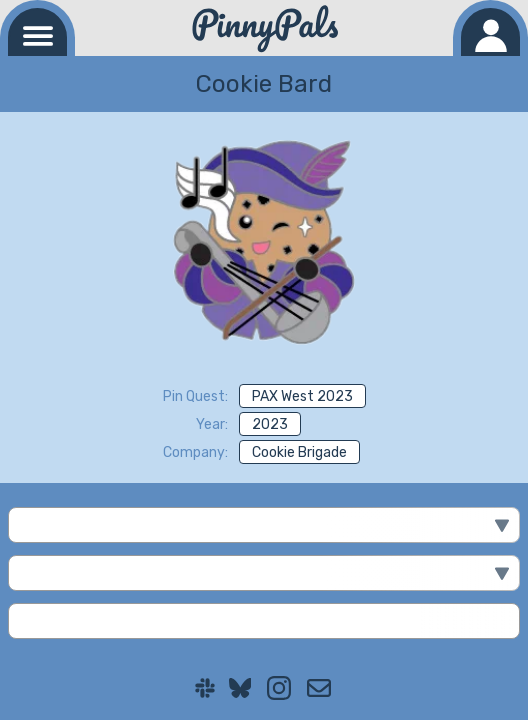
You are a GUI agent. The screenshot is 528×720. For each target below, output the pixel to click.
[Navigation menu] (37, 32)
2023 (270, 424)
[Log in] (490, 32)
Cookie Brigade (299, 452)
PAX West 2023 (302, 396)
